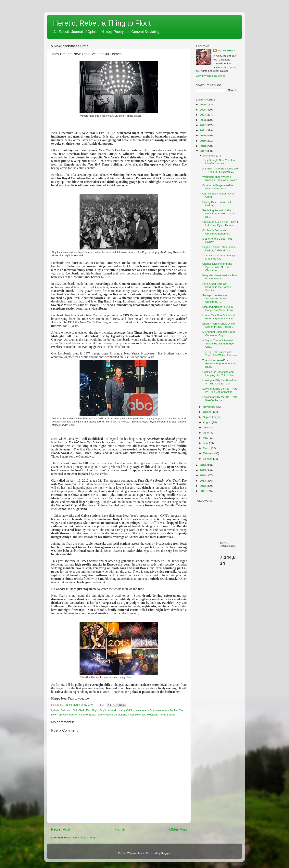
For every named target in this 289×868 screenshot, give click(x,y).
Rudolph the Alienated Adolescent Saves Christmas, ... (215, 298)
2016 (203, 465)
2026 (203, 105)
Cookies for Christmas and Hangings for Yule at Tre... (219, 374)
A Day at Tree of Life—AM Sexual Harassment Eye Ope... (218, 344)
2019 (203, 141)
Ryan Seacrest (136, 715)
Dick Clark (79, 710)
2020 (203, 135)
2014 (203, 475)
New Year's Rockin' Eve (170, 710)
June (206, 433)
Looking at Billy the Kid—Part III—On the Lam (220, 399)
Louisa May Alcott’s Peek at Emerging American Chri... (219, 317)
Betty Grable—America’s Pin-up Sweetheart (220, 277)
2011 (203, 491)
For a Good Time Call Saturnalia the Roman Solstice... (217, 287)
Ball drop (66, 710)
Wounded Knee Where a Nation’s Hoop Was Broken (220, 178)
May (206, 438)
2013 (203, 481)
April (206, 443)
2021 (203, 130)
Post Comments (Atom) (81, 838)
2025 (203, 110)
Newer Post (61, 829)
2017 (203, 151)
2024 (203, 115)
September (210, 417)
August (207, 422)
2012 (203, 486)
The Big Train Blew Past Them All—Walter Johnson (220, 354)
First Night (92, 710)
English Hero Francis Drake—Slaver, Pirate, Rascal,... (220, 325)
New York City (59, 715)
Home (120, 829)
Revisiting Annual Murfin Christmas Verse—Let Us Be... (219, 214)
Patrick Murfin (226, 51)
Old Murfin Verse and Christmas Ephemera (216, 232)
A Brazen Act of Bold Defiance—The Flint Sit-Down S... (220, 170)
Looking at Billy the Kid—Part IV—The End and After (220, 390)
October (208, 412)
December (209, 156)
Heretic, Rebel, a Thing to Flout (102, 23)
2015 (203, 470)
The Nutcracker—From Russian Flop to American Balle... (219, 363)
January (208, 459)
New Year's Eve (145, 710)
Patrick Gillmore (78, 715)
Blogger (166, 853)
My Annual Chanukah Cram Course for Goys (219, 334)
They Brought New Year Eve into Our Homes (219, 162)
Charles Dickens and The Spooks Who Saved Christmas (217, 267)
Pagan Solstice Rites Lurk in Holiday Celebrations (219, 249)
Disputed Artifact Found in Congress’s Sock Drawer (218, 308)
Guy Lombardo (108, 710)
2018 (203, 146)
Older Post (178, 829)
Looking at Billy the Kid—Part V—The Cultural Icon (220, 382)
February (209, 453)
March (207, 448)
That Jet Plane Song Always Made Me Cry (219, 257)
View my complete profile (210, 76)
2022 (203, 125)
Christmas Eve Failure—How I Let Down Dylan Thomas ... (220, 224)
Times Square (167, 715)
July (206, 427)
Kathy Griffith (126, 710)
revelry (101, 715)
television (152, 715)
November (209, 407)
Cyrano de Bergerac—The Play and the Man (218, 187)
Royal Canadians (116, 715)
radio (92, 715)
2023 (203, 120)
